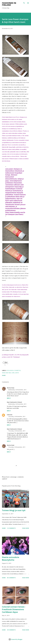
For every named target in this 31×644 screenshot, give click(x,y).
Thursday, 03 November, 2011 (17, 416)
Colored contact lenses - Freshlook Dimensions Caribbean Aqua (14, 609)
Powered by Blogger (16, 639)
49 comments (11, 630)
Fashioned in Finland (9, 4)
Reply (9, 398)
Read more (26, 528)
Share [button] (4, 375)
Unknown (10, 415)
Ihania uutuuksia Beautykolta (10, 558)
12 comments (11, 528)
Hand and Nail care (8, 373)
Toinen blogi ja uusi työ (14, 510)
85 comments (11, 578)
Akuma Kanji (11, 388)
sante (17, 373)
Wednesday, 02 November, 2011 (17, 390)
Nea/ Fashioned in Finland (14, 402)
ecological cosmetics (14, 370)
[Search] (24, 3)
